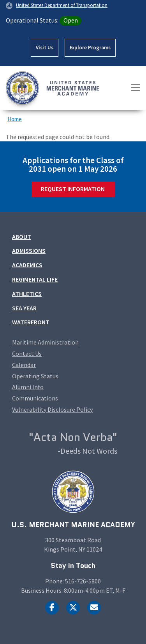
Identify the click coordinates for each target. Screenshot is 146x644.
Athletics (27, 294)
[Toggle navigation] (135, 87)
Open (71, 20)
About (22, 237)
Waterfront (31, 322)
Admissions (29, 251)
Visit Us (45, 48)
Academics (27, 265)
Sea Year (24, 308)
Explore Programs (90, 48)
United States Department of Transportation (62, 5)
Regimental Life (35, 279)
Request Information (73, 189)
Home (15, 119)
